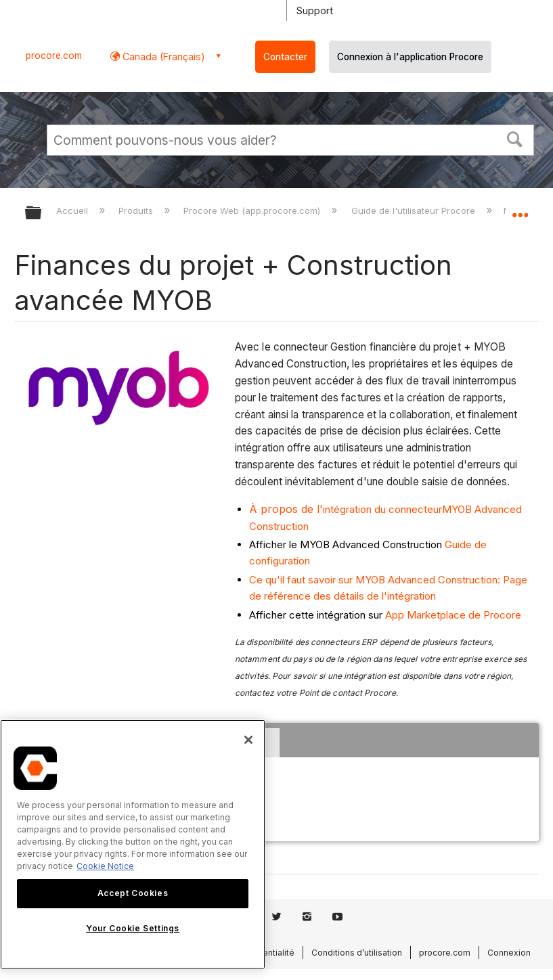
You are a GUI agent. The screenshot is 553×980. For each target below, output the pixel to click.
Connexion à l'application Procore (410, 57)
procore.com (54, 55)
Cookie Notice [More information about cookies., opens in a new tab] (105, 866)
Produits (137, 210)
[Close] (248, 740)
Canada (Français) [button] (162, 57)
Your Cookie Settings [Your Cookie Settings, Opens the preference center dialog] (133, 928)
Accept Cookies (133, 893)
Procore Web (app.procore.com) (253, 210)
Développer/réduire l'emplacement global (520, 208)
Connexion (509, 953)
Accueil (73, 210)
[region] (133, 844)
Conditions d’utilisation (357, 953)
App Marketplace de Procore (453, 615)
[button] (515, 138)
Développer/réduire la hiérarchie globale (42, 214)
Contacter (285, 57)
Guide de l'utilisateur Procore (415, 210)
